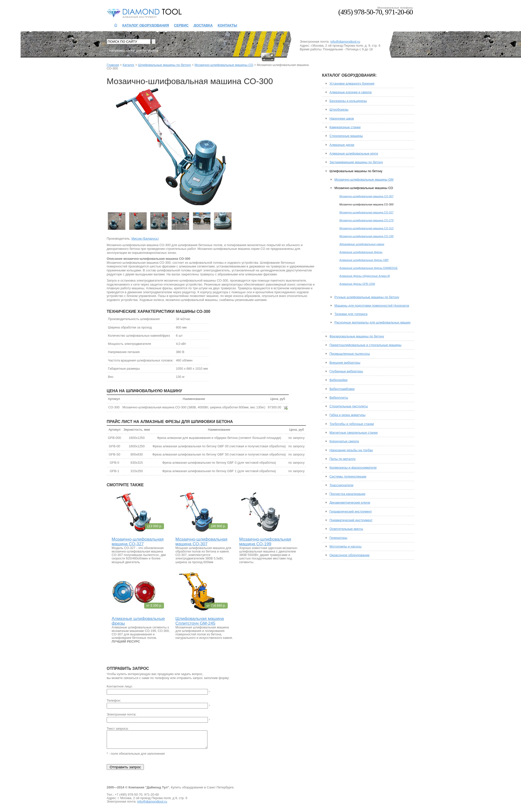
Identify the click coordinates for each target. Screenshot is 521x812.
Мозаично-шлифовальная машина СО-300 (366, 204)
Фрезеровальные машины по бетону (357, 336)
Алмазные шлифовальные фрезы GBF (364, 260)
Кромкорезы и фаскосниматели (353, 468)
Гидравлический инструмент (351, 512)
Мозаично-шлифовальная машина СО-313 (366, 228)
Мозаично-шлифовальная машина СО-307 (201, 542)
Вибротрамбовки (342, 389)
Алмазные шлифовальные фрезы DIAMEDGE (369, 268)
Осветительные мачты (346, 529)
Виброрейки (339, 380)
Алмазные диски (342, 145)
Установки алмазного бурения (352, 84)
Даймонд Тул (131, 13)
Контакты (227, 25)
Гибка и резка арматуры (347, 415)
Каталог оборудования (146, 25)
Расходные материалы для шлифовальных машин (372, 323)
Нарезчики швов (342, 119)
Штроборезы (339, 110)
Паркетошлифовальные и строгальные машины (365, 345)
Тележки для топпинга (351, 314)
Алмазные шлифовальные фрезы (138, 621)
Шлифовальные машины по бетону (164, 65)
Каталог (128, 65)
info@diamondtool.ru (345, 42)
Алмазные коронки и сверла (351, 92)
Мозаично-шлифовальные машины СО (224, 65)
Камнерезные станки (345, 127)
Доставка (203, 25)
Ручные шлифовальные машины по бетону (367, 297)
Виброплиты (339, 398)
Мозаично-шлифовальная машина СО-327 (138, 542)
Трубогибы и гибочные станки (352, 424)
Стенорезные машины (346, 136)
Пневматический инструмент (351, 520)
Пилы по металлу (342, 459)
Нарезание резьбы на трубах (351, 450)
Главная (113, 65)
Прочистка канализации (347, 494)
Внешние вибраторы (345, 363)
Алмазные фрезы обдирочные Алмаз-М (365, 276)
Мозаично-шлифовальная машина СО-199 (265, 542)
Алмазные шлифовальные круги (354, 154)
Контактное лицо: (120, 686)
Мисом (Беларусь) (145, 239)
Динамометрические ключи (350, 503)
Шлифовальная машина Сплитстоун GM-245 (200, 621)
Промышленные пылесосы (350, 354)
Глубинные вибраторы (346, 371)
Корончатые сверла (344, 441)
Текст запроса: (118, 729)
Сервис (181, 25)
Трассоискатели (341, 485)
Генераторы (338, 538)
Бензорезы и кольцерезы (348, 101)
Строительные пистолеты (349, 406)
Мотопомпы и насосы (345, 547)
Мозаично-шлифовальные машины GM (364, 180)
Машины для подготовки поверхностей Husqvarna (372, 306)
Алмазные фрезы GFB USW (357, 284)
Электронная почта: (122, 715)
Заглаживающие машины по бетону (356, 162)
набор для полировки (142, 50)
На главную (116, 25)
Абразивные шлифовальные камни (362, 244)
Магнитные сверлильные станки (354, 433)
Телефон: (114, 701)
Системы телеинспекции (348, 477)
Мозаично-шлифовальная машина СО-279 (366, 220)
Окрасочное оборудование (349, 555)
